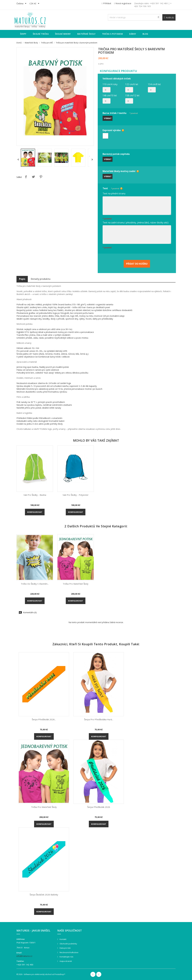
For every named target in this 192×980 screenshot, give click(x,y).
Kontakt (63, 939)
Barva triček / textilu (120, 113)
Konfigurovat (35, 512)
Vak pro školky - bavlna (35, 495)
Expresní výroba (112, 130)
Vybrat (108, 118)
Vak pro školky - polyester (76, 495)
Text (111, 188)
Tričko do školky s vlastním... (35, 584)
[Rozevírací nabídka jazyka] (22, 4)
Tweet (33, 177)
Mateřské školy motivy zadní (119, 171)
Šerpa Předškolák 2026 (99, 807)
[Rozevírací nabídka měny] (35, 4)
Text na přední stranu (114, 193)
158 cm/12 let (132, 95)
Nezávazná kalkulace (69, 952)
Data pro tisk (65, 948)
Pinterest (41, 177)
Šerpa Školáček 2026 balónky (44, 895)
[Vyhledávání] (134, 17)
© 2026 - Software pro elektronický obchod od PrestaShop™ (41, 974)
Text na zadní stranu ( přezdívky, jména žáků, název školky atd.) (136, 223)
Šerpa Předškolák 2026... (44, 719)
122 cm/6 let (132, 84)
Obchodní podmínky (68, 944)
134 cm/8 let (154, 84)
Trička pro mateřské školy (76, 584)
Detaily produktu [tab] (41, 279)
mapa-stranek (66, 961)
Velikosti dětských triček (117, 79)
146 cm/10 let (110, 95)
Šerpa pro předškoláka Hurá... (99, 719)
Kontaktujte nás (66, 957)
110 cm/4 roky (110, 84)
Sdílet (26, 177)
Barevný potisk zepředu (116, 154)
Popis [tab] (22, 279)
